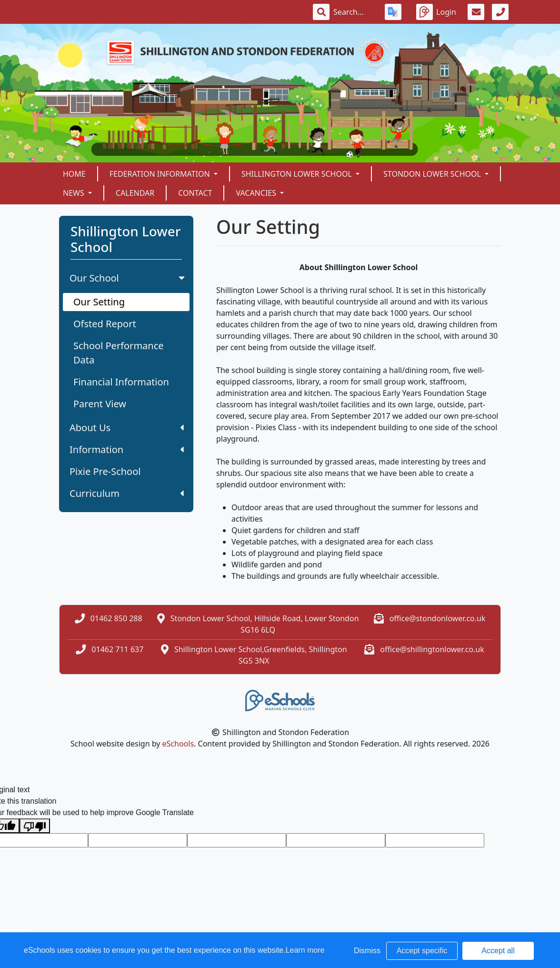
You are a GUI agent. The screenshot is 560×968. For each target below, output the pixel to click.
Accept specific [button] (422, 951)
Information (127, 449)
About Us (127, 428)
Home (74, 174)
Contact (195, 193)
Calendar (135, 193)
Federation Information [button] (161, 174)
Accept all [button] (498, 951)
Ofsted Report (105, 324)
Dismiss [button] (367, 951)
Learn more (305, 950)
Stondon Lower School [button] (433, 174)
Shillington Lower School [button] (298, 174)
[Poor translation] (35, 826)
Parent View (100, 404)
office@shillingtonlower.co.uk (432, 649)
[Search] (353, 12)
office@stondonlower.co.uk (438, 618)
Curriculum (127, 493)
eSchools (178, 744)
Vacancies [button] (257, 193)
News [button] (75, 193)
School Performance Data (119, 353)
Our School (128, 278)
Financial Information (121, 382)
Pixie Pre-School (105, 471)
